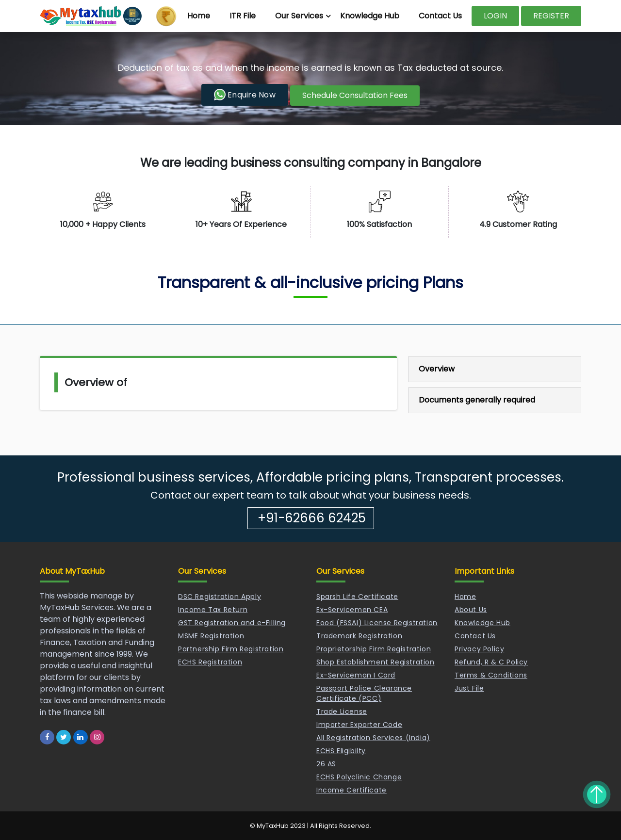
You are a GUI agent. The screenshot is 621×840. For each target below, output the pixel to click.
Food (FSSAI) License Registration (377, 623)
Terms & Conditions (491, 675)
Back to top (597, 794)
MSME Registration (211, 636)
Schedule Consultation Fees (355, 95)
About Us (471, 610)
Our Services (299, 16)
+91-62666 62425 (312, 518)
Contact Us (440, 16)
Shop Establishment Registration (376, 662)
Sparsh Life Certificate (357, 597)
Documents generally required (477, 400)
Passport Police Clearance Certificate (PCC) (364, 693)
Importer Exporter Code (359, 725)
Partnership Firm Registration (231, 649)
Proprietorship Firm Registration (374, 649)
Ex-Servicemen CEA (352, 610)
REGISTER (551, 16)
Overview (437, 369)
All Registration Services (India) (373, 738)
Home (199, 16)
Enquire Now (245, 95)
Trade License (342, 711)
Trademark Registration (359, 636)
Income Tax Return (213, 610)
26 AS (326, 764)
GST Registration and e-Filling (232, 623)
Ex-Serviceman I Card (356, 675)
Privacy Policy (479, 649)
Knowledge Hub (370, 16)
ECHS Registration (210, 662)
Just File (469, 688)
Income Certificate (351, 790)
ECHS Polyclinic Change (359, 777)
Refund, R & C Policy (491, 662)
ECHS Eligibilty (341, 751)
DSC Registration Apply (220, 597)
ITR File (243, 16)
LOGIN (495, 16)
